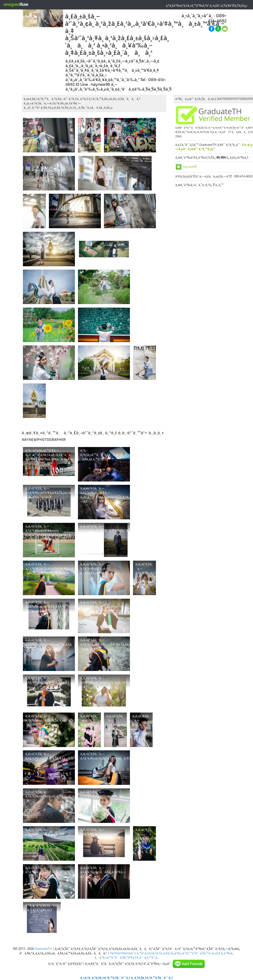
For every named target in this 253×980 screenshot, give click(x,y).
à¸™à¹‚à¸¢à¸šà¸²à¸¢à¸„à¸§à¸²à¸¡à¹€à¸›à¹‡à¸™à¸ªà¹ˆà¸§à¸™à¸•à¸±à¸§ (178, 953)
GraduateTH (43, 949)
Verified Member (122, 953)
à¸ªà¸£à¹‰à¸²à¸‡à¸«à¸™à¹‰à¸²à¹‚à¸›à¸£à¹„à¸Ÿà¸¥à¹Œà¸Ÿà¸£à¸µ (206, 5)
